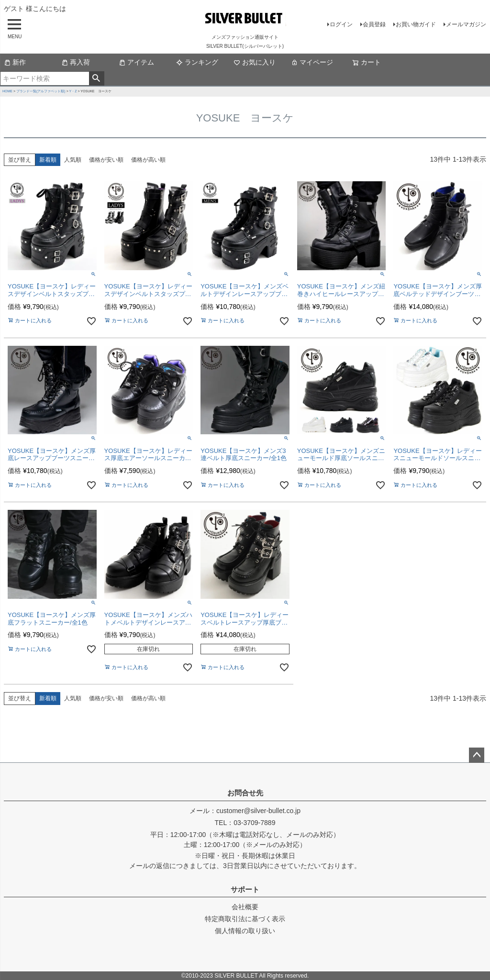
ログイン (341, 24)
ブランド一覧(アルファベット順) (41, 91)
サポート (245, 889)
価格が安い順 (106, 160)
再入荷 (76, 62)
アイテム (136, 62)
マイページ (312, 62)
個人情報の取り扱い (245, 931)
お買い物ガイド (416, 24)
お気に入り (255, 62)
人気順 (73, 160)
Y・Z (73, 91)
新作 (15, 62)
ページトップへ (477, 755)
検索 (96, 78)
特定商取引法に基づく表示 (245, 919)
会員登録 (374, 24)
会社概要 (245, 907)
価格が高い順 (148, 160)
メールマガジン (466, 24)
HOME (7, 91)
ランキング (197, 62)
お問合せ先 (245, 793)
